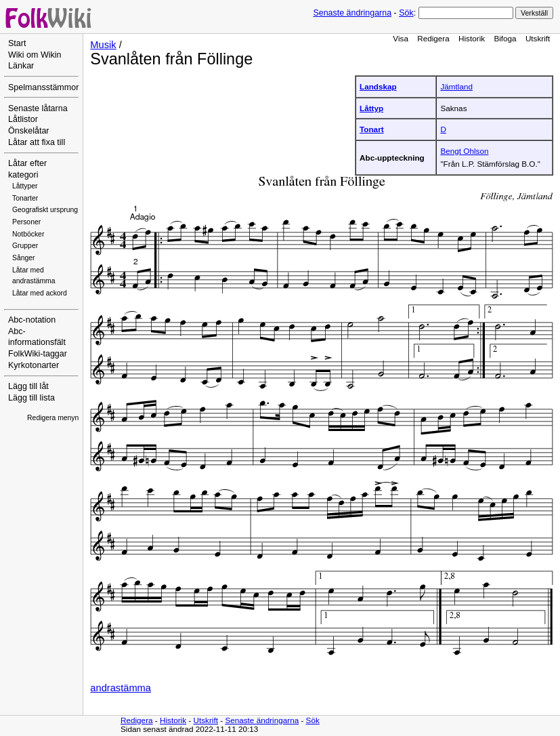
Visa (401, 38)
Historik (472, 38)
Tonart (372, 129)
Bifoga (505, 38)
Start (17, 43)
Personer (26, 222)
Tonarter (25, 198)
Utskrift (538, 38)
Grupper (25, 246)
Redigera (433, 38)
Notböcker (28, 234)
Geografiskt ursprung (45, 210)
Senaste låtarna (38, 108)
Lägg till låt (28, 386)
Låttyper (25, 186)
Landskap (378, 86)
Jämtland (456, 86)
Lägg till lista (31, 398)
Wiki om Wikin (35, 55)
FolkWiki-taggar (38, 354)
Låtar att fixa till (37, 142)
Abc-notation (32, 320)
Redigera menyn (53, 418)
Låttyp (371, 108)
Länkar (21, 66)
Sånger (24, 258)
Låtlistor (23, 119)
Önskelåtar (29, 131)
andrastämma (121, 688)
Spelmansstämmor (43, 87)
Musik (103, 45)
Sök (406, 13)
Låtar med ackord (40, 293)
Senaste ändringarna (352, 13)
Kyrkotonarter (34, 365)
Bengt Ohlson (464, 151)
